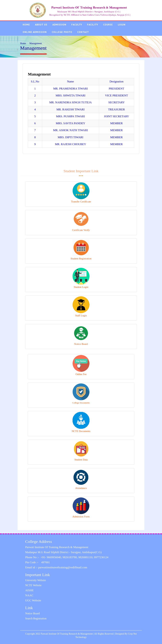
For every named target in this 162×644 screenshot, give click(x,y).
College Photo (62, 32)
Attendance (81, 479)
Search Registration (36, 618)
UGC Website (33, 600)
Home (26, 25)
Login (122, 25)
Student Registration (81, 250)
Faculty (77, 25)
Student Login (81, 278)
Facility (93, 25)
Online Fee (81, 365)
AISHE (29, 590)
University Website (36, 580)
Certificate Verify (81, 221)
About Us (41, 25)
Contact (83, 32)
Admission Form (81, 508)
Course (108, 25)
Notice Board (81, 335)
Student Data (81, 451)
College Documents (81, 394)
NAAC (29, 595)
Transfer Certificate (81, 193)
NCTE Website (33, 585)
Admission (59, 25)
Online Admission (35, 32)
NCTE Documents (81, 422)
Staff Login (81, 307)
